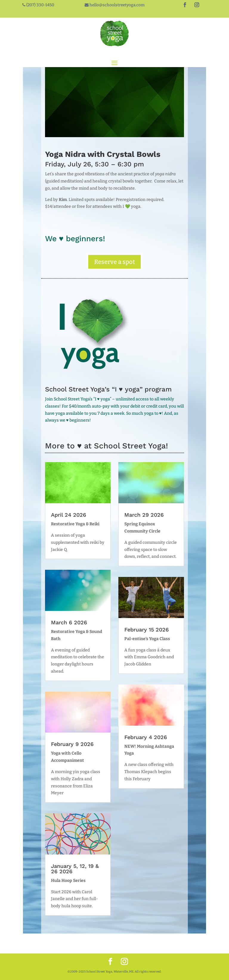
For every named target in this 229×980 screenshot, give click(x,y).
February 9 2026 (72, 744)
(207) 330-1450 (40, 5)
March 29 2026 (144, 515)
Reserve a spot (114, 262)
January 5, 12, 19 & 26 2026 (75, 869)
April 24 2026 (69, 515)
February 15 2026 (147, 630)
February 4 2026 (146, 737)
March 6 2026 (69, 622)
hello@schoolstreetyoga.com (117, 5)
